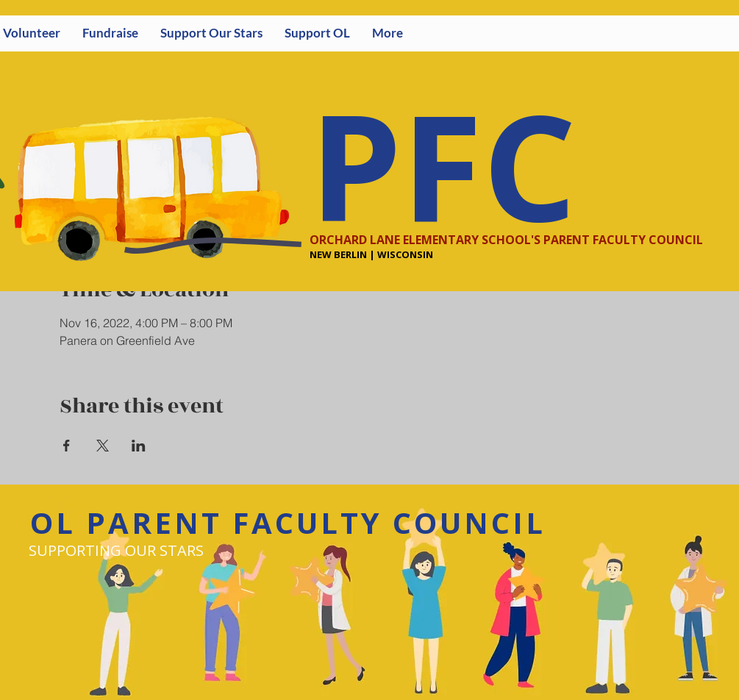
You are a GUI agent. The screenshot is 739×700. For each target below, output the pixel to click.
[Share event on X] (103, 446)
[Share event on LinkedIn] (139, 446)
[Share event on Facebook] (67, 446)
